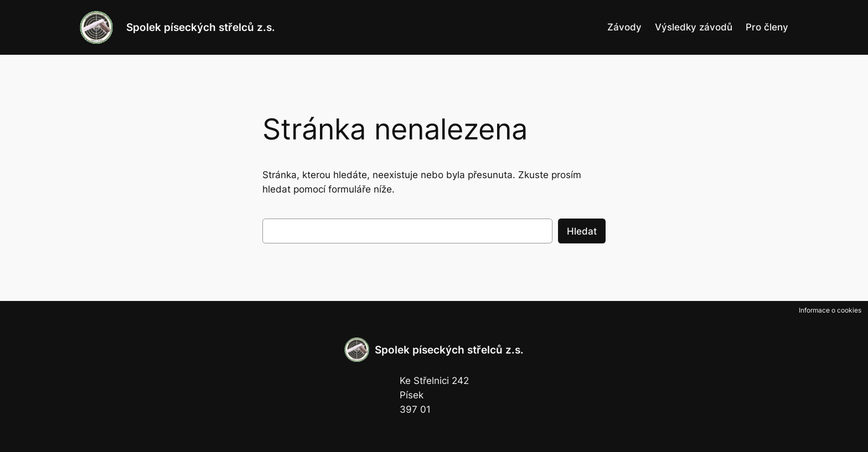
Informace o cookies (830, 310)
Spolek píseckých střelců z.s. (201, 27)
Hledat (582, 231)
